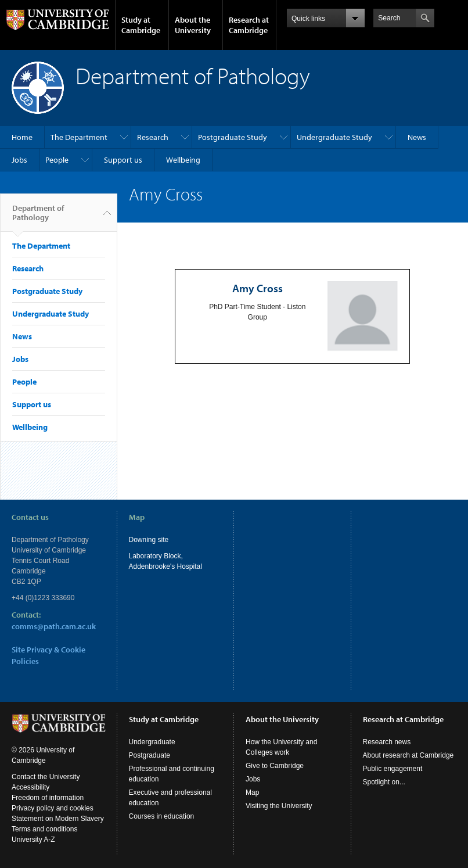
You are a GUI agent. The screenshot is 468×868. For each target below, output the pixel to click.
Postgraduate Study (233, 137)
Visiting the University (279, 806)
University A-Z (33, 840)
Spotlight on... (384, 782)
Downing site (149, 540)
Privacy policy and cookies (53, 808)
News (417, 137)
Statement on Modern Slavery (58, 819)
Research (153, 137)
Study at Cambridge (141, 25)
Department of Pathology (38, 217)
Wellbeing (183, 160)
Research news (387, 742)
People (57, 160)
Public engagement (393, 769)
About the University (193, 25)
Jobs (19, 160)
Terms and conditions (44, 829)
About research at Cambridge (408, 755)
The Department (79, 137)
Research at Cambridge (249, 25)
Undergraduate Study (334, 137)
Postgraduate (150, 755)
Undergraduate (152, 742)
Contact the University (46, 777)
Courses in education (162, 816)
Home (22, 137)
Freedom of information (48, 798)
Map (252, 792)
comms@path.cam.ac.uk (54, 626)
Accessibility (30, 787)
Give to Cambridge (275, 766)
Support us (123, 160)
